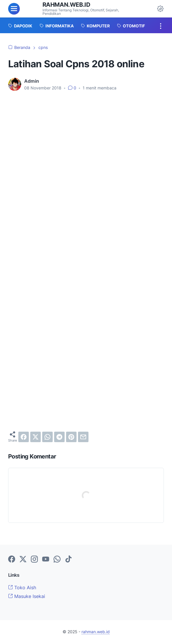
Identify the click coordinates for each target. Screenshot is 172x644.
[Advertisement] (86, 140)
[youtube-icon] (46, 560)
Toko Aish (22, 588)
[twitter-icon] (23, 560)
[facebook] (24, 437)
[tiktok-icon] (68, 560)
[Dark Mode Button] (160, 9)
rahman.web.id (67, 5)
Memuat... (86, 305)
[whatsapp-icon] (57, 560)
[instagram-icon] (34, 560)
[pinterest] (71, 437)
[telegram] (59, 437)
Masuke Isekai (27, 596)
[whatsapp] (47, 437)
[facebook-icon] (12, 560)
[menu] (14, 9)
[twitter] (36, 437)
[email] (83, 437)
